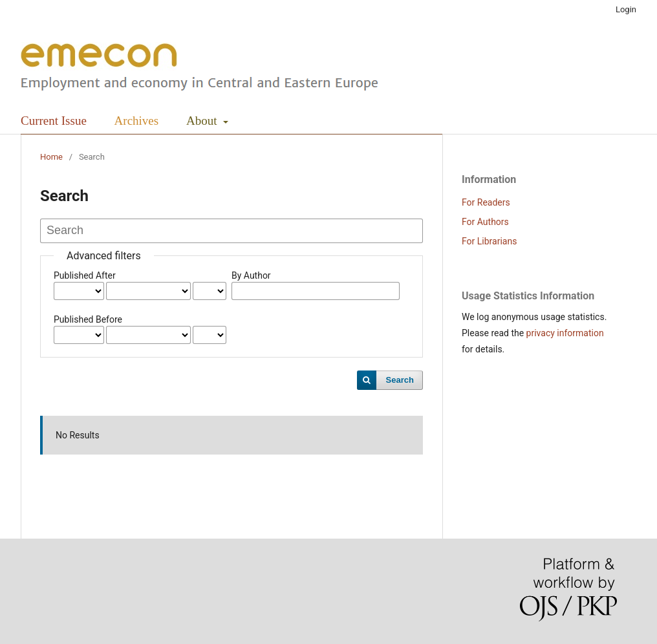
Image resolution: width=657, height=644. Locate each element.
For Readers (486, 202)
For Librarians (489, 241)
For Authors (485, 222)
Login (626, 9)
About (203, 121)
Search (400, 380)
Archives (137, 121)
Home (51, 157)
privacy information (565, 333)
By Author (251, 275)
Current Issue (54, 121)
